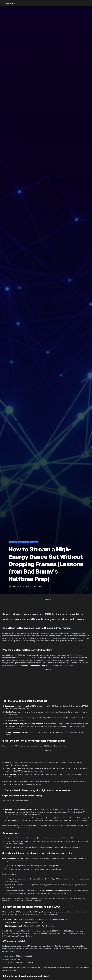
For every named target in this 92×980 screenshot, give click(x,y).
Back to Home (9, 3)
